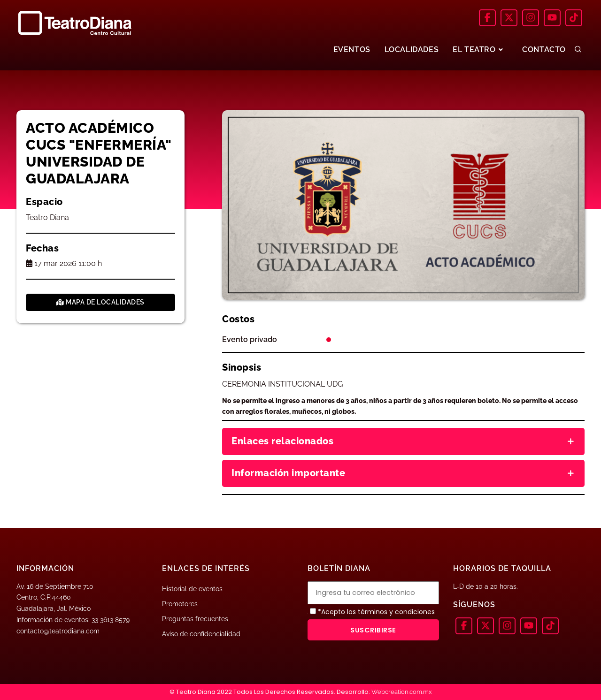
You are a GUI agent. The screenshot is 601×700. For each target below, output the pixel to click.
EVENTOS (351, 49)
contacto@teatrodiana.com (58, 631)
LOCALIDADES (412, 49)
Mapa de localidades (100, 302)
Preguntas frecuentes (195, 619)
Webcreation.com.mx (402, 692)
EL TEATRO (479, 49)
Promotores (180, 604)
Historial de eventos (192, 589)
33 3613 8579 (111, 620)
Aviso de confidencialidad (201, 634)
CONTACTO (544, 49)
